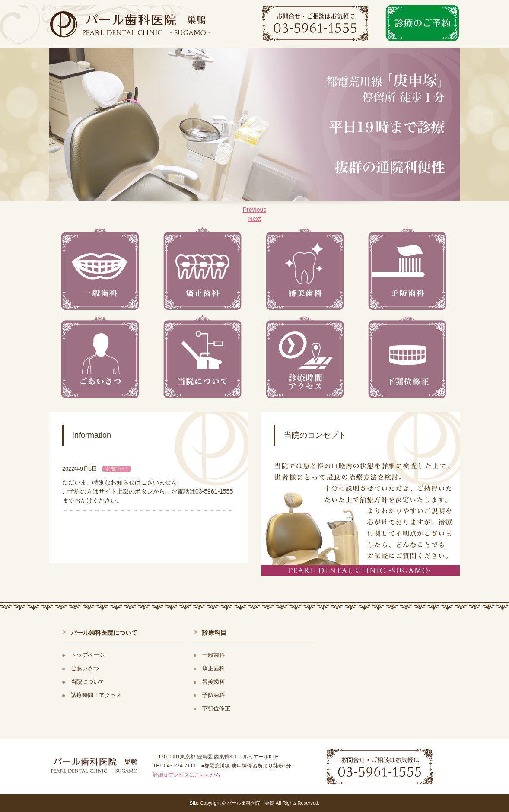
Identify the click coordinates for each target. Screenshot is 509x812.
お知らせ (117, 469)
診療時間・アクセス (96, 695)
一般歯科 (213, 655)
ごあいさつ (85, 669)
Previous (255, 210)
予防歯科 (213, 695)
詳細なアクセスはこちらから (187, 775)
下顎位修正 (216, 709)
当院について (88, 682)
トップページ (88, 655)
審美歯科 (213, 682)
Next (255, 219)
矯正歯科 (213, 669)
